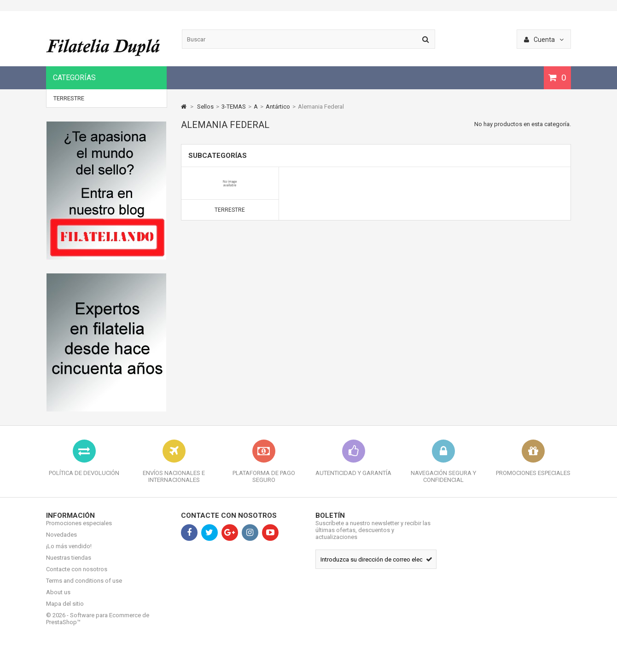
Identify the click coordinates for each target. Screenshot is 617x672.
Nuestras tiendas (69, 565)
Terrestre (69, 98)
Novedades (61, 542)
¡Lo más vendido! (69, 553)
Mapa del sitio (65, 611)
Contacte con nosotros (77, 576)
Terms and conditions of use (84, 588)
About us (58, 599)
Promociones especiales (79, 530)
